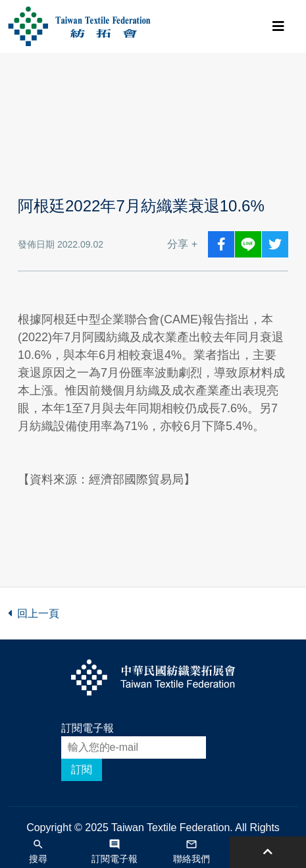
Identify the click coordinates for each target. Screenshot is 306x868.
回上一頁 (34, 613)
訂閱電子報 (88, 728)
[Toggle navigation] (278, 26)
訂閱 (82, 770)
